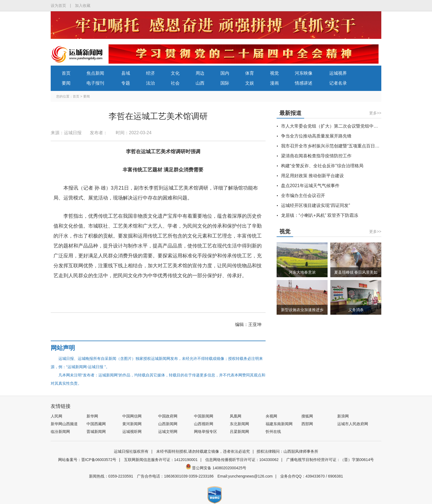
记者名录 (338, 83)
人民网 (56, 416)
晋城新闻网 (96, 432)
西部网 (307, 424)
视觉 (274, 73)
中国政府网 (168, 416)
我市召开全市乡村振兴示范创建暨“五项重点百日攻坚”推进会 (340, 146)
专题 (126, 83)
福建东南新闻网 (279, 424)
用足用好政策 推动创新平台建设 (312, 176)
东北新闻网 (239, 424)
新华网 (92, 416)
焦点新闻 (95, 73)
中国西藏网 (96, 424)
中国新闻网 (204, 416)
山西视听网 (204, 424)
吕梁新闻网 (239, 432)
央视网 (271, 416)
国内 (225, 73)
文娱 (250, 83)
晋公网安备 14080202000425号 (216, 468)
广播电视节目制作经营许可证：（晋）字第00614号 (330, 460)
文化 (175, 73)
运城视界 (338, 73)
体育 (250, 73)
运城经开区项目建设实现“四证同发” (316, 205)
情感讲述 (304, 83)
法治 (150, 83)
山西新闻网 (168, 424)
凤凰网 (236, 416)
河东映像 (304, 73)
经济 (150, 73)
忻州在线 (273, 432)
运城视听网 (132, 432)
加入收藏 (83, 6)
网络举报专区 (206, 432)
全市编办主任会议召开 (303, 196)
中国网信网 (132, 416)
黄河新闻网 (132, 424)
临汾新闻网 (60, 432)
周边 (200, 73)
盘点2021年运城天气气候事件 (310, 186)
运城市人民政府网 (353, 424)
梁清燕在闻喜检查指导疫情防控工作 (316, 156)
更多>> (375, 113)
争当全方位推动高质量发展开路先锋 (316, 136)
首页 (66, 73)
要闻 (66, 83)
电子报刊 (95, 83)
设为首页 (58, 6)
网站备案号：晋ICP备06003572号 (87, 460)
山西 (200, 83)
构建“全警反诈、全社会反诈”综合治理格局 (322, 166)
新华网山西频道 (64, 424)
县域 (126, 73)
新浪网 (343, 416)
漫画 (274, 83)
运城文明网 (168, 432)
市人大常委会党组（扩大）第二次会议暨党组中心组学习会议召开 (345, 126)
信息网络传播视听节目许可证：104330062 (242, 460)
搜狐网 (307, 416)
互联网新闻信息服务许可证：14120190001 (161, 460)
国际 (225, 83)
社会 (175, 83)
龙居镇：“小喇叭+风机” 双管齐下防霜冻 (320, 215)
